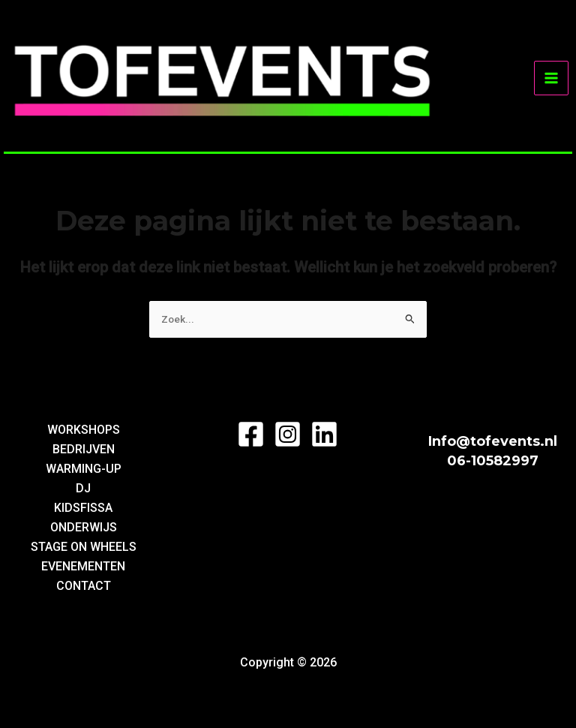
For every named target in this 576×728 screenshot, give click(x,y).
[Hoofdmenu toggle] (551, 78)
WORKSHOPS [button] (84, 430)
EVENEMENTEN (83, 566)
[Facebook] (251, 434)
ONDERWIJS (84, 527)
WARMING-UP (84, 469)
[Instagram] (288, 434)
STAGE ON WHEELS (84, 547)
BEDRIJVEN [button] (84, 449)
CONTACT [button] (84, 586)
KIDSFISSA (83, 508)
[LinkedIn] (324, 434)
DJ (83, 488)
